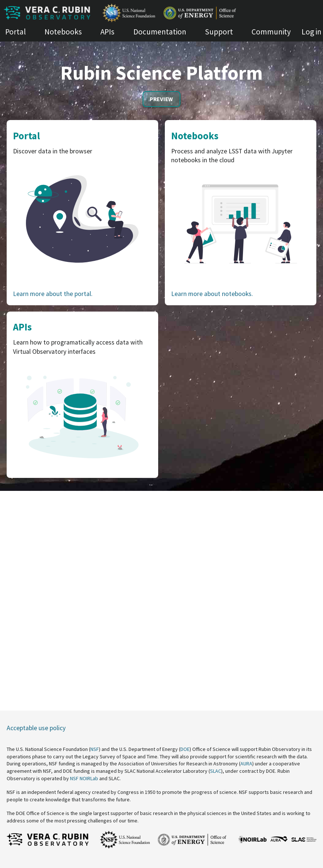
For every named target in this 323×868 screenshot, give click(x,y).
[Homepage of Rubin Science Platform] (161, 13)
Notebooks (63, 32)
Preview (161, 99)
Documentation (160, 32)
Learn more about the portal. (53, 294)
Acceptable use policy (36, 728)
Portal (16, 32)
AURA (246, 764)
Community (271, 32)
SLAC (216, 771)
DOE (185, 749)
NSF (95, 749)
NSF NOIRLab (84, 778)
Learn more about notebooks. (212, 294)
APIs (107, 32)
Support (219, 32)
